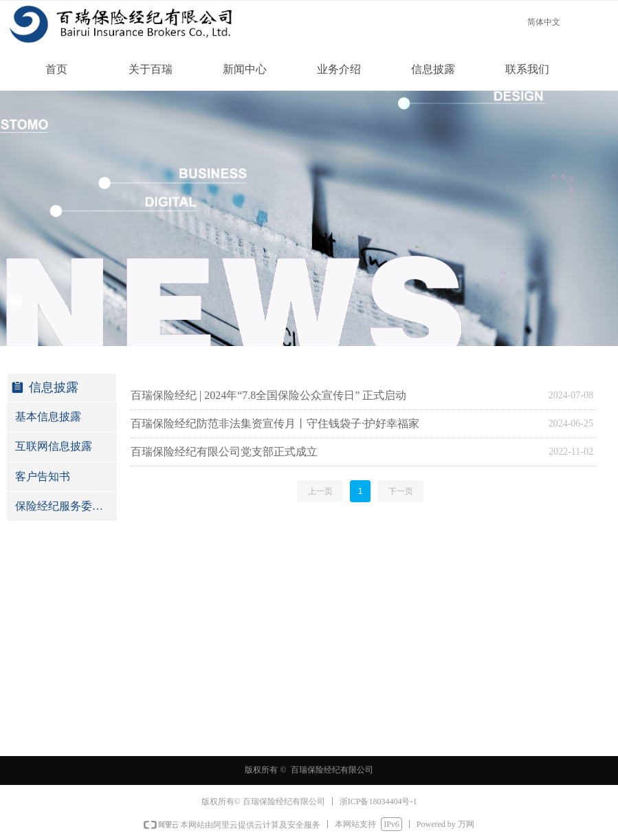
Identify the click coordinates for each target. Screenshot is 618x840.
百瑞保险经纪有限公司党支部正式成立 (224, 452)
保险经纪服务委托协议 (66, 506)
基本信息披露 (48, 417)
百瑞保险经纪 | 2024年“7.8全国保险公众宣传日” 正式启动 (268, 395)
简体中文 (544, 22)
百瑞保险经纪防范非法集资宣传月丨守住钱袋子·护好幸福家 (275, 423)
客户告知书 (43, 476)
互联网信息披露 (54, 446)
